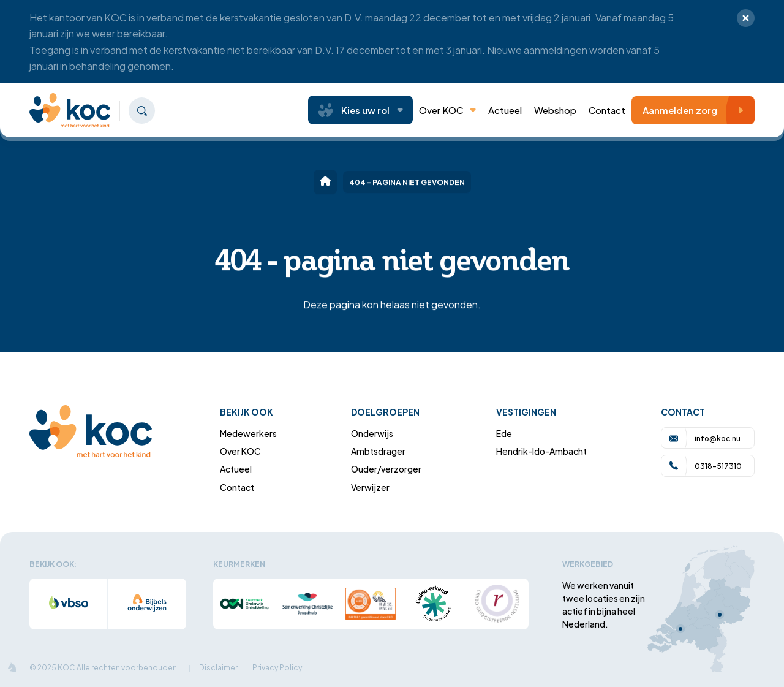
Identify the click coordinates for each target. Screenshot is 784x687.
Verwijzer (370, 487)
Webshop (555, 110)
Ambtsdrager (378, 451)
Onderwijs (372, 433)
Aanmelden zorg (696, 110)
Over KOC (447, 110)
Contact (607, 110)
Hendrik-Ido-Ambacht (541, 451)
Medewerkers (248, 433)
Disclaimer (218, 667)
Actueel (236, 469)
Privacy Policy (277, 667)
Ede (504, 433)
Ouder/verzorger (386, 469)
